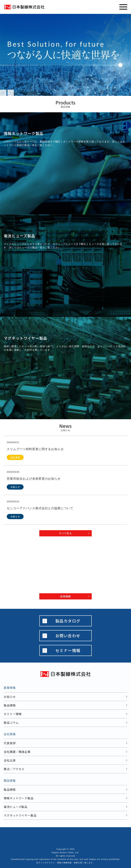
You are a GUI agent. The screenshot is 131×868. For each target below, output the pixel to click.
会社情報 (10, 734)
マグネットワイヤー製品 (20, 815)
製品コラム (11, 722)
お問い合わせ (68, 636)
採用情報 (65, 596)
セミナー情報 (68, 650)
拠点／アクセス (14, 769)
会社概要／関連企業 (17, 752)
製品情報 (10, 705)
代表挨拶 (10, 743)
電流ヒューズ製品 (16, 807)
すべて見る (65, 533)
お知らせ (10, 697)
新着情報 (10, 688)
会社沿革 (10, 760)
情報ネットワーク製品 (19, 798)
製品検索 (10, 789)
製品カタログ (68, 621)
